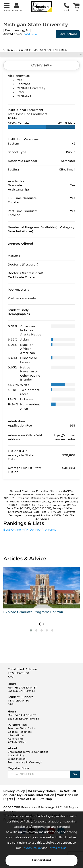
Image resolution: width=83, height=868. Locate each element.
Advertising (15, 739)
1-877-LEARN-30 (18, 673)
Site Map (45, 799)
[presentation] (40, 624)
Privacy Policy (31, 848)
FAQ (11, 677)
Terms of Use (57, 848)
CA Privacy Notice (42, 791)
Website (31, 34)
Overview (41, 65)
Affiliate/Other (17, 742)
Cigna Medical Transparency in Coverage (25, 761)
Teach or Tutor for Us (22, 728)
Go (75, 774)
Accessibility (16, 755)
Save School (68, 34)
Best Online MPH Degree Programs (30, 530)
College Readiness (20, 732)
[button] (31, 630)
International (16, 735)
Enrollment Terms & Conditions (28, 752)
